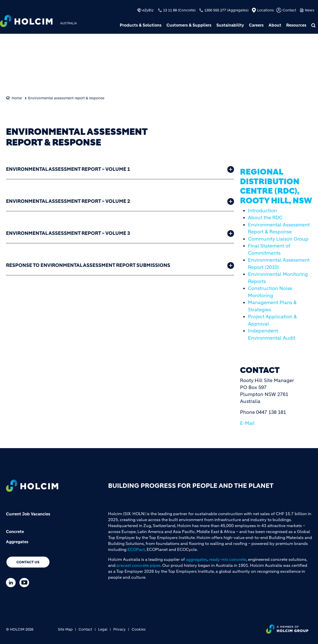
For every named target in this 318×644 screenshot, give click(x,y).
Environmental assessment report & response (66, 98)
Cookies (139, 629)
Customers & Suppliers (189, 25)
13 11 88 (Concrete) (179, 10)
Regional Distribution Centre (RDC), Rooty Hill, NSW (276, 186)
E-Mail (247, 423)
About (275, 25)
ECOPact (136, 549)
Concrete (15, 532)
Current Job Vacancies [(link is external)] (28, 514)
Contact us (28, 562)
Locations (265, 10)
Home (17, 98)
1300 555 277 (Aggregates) (226, 10)
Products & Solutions (141, 25)
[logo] (26, 22)
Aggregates (17, 542)
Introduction (262, 211)
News (310, 10)
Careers (256, 25)
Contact (289, 10)
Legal (103, 629)
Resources (296, 25)
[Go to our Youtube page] (25, 583)
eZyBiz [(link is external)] (148, 10)
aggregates (197, 559)
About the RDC (265, 218)
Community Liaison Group (278, 239)
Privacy (119, 629)
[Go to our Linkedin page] (12, 583)
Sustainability (230, 25)
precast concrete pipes (139, 565)
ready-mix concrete (228, 559)
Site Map (65, 629)
